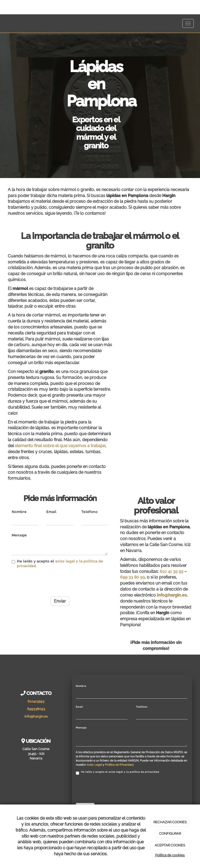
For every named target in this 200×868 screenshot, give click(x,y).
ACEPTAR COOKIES (170, 845)
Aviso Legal (94, 765)
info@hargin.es (172, 595)
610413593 (36, 701)
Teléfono (89, 512)
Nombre (19, 512)
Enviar (60, 601)
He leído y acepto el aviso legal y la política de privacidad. (118, 773)
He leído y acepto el (57, 564)
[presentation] (51, 582)
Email (51, 512)
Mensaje (19, 535)
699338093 (36, 709)
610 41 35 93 (171, 571)
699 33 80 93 (132, 577)
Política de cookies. (170, 855)
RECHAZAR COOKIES (170, 822)
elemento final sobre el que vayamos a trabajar (60, 446)
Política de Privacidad (119, 765)
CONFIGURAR (170, 834)
